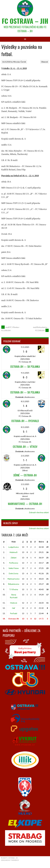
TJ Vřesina (14, 589)
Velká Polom (14, 568)
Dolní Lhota (14, 573)
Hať (14, 608)
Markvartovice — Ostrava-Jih (25, 504)
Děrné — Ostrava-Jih (25, 475)
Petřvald (14, 613)
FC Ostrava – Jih (25, 21)
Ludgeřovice (14, 547)
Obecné (44, 62)
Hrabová (14, 603)
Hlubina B (14, 552)
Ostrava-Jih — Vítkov (25, 447)
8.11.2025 (25, 401)
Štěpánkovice (14, 584)
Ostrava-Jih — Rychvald (25, 421)
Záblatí (14, 558)
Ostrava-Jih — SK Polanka (25, 367)
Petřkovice (14, 563)
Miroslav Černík (20, 62)
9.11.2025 (25, 347)
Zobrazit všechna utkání (39, 512)
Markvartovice (14, 579)
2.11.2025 (25, 456)
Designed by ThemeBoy (10, 860)
